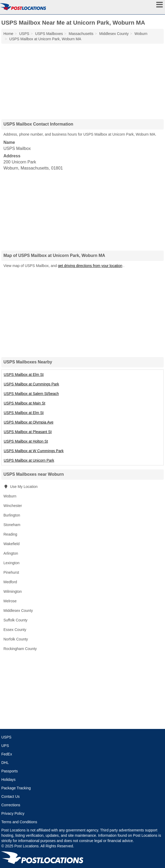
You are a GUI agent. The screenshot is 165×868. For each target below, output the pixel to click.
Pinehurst (11, 572)
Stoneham (12, 525)
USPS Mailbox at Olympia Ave (29, 422)
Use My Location (20, 487)
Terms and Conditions (19, 822)
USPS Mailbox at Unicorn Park (29, 460)
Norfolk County (16, 639)
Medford (10, 582)
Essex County (15, 630)
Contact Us (10, 796)
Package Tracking (16, 788)
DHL (5, 763)
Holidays (8, 780)
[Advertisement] (82, 79)
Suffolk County (15, 620)
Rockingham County (20, 649)
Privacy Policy (13, 813)
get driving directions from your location (90, 266)
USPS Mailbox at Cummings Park (31, 384)
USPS (6, 737)
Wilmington (13, 591)
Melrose (10, 601)
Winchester (13, 506)
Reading (10, 534)
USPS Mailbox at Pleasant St (28, 432)
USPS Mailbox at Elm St (24, 375)
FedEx (7, 754)
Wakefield (12, 544)
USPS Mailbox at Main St (24, 403)
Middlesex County (18, 611)
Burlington (12, 515)
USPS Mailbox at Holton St (26, 441)
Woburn (10, 496)
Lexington (12, 563)
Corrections (11, 805)
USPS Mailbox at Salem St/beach (31, 394)
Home (8, 34)
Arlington (11, 553)
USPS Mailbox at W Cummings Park (34, 451)
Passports (10, 771)
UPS (5, 746)
